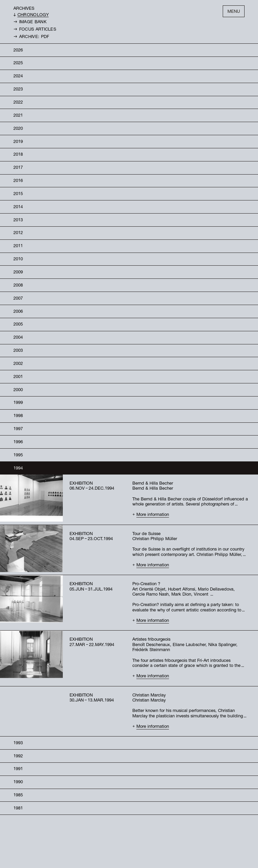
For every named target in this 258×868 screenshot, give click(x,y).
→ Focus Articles (35, 24)
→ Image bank (30, 16)
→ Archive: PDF (31, 31)
